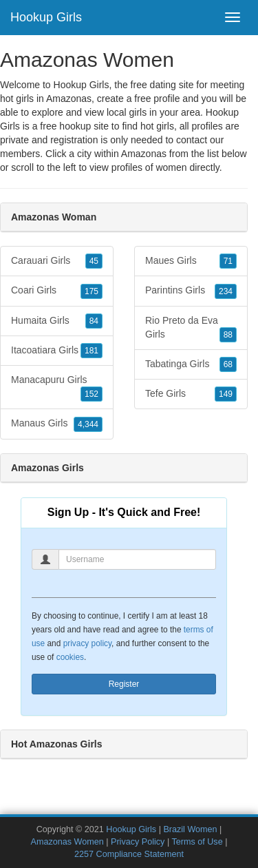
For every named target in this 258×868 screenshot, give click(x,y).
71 (228, 261)
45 (94, 261)
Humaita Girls (57, 321)
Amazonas (144, 154)
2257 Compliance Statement (129, 854)
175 (92, 291)
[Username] (137, 559)
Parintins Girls (191, 291)
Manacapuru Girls (57, 388)
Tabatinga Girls (191, 364)
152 (92, 394)
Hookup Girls (46, 17)
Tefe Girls (191, 394)
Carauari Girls (57, 261)
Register (124, 684)
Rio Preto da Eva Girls (191, 329)
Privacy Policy (138, 842)
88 (228, 335)
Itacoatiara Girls (57, 351)
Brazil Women (190, 829)
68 (228, 364)
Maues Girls (191, 261)
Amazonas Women (67, 842)
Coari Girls (57, 291)
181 (92, 351)
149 (226, 394)
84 (94, 321)
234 (226, 291)
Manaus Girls (57, 424)
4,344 (88, 424)
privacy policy (87, 643)
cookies (70, 657)
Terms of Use (197, 842)
